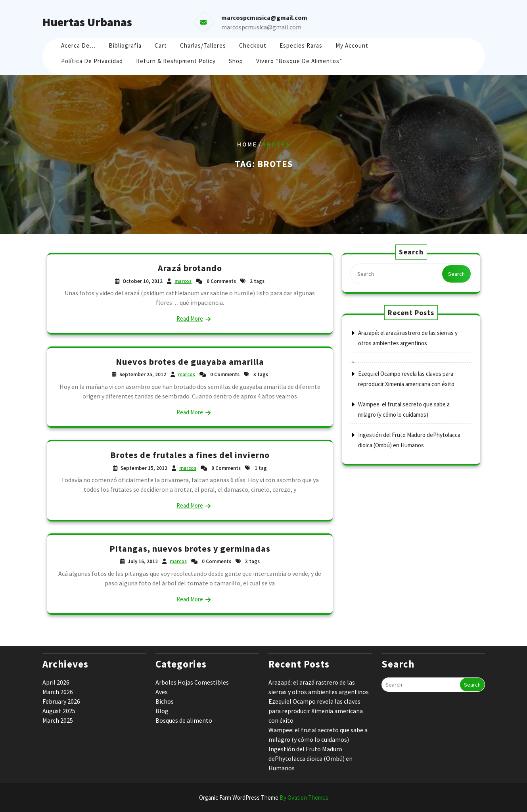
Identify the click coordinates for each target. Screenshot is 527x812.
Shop (236, 61)
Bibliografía (125, 45)
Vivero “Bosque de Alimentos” (299, 61)
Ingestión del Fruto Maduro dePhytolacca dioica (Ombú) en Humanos (310, 758)
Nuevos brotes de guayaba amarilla (190, 362)
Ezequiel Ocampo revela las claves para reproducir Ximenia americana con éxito (316, 711)
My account (352, 45)
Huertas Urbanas (87, 22)
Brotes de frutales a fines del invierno (190, 455)
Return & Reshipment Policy (176, 61)
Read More (190, 318)
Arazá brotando (190, 268)
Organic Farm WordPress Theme (264, 798)
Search (456, 274)
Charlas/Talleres (203, 45)
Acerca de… (78, 45)
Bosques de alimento (184, 720)
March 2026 (58, 692)
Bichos (165, 701)
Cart (161, 45)
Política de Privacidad (92, 61)
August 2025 (59, 711)
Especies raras (301, 45)
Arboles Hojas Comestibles (192, 682)
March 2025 (58, 720)
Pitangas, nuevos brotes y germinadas (190, 548)
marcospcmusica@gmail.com (261, 27)
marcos (183, 281)
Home (247, 144)
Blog (162, 711)
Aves (162, 692)
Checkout (253, 45)
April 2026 (56, 682)
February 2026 (61, 701)
